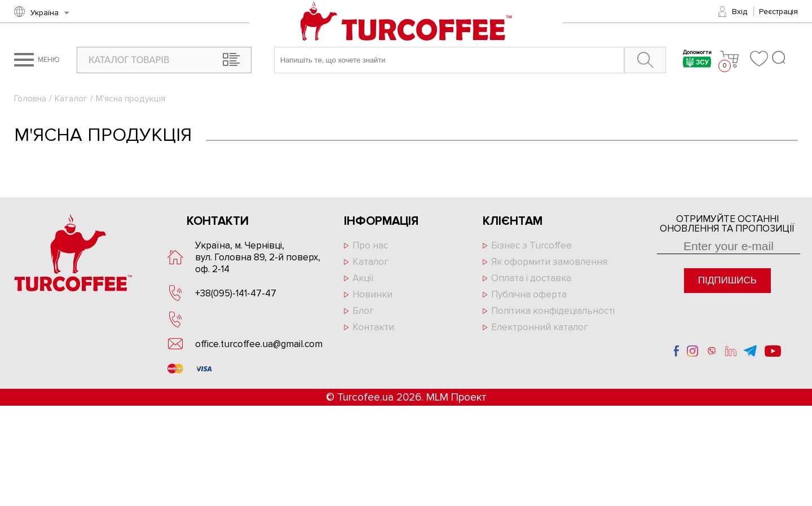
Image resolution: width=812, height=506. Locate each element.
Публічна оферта (529, 294)
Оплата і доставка (531, 278)
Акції (363, 278)
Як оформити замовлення (549, 262)
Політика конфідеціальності (553, 311)
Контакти (373, 327)
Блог (363, 311)
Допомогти (697, 60)
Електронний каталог (540, 327)
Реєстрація (778, 12)
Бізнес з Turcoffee (531, 245)
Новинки (372, 294)
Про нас (370, 245)
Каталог (71, 99)
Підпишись (727, 280)
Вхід (740, 12)
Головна (30, 99)
